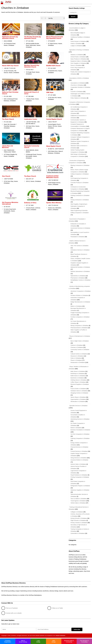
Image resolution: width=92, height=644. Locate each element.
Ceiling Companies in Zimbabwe (80, 174)
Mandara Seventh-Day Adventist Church (32, 66)
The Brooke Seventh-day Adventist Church (33, 38)
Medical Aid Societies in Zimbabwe (80, 267)
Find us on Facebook (10, 608)
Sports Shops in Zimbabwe (78, 397)
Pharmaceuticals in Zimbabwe (79, 328)
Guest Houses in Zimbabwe (78, 41)
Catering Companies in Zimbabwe (80, 438)
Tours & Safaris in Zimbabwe (79, 499)
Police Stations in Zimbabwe (79, 98)
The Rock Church (8, 119)
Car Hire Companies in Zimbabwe (80, 434)
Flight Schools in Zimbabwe (78, 520)
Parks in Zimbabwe (76, 358)
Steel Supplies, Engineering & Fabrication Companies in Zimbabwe (79, 206)
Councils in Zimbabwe (77, 92)
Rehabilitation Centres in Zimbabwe (81, 280)
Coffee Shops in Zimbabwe (78, 382)
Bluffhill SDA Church (53, 66)
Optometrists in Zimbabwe (78, 276)
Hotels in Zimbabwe (76, 44)
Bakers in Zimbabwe (76, 306)
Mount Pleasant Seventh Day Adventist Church (55, 38)
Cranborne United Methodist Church (52, 177)
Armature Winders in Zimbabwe (79, 295)
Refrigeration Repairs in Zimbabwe (80, 486)
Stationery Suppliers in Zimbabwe (80, 490)
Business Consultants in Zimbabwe (80, 430)
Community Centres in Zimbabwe (80, 350)
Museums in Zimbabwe (77, 356)
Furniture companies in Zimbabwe (80, 317)
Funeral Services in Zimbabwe (79, 451)
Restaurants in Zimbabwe (78, 362)
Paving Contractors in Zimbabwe (80, 200)
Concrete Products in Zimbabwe (80, 183)
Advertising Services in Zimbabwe (80, 419)
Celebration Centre (31, 119)
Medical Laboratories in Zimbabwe (80, 271)
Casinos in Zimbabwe (77, 345)
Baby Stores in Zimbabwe (78, 371)
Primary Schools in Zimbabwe (79, 523)
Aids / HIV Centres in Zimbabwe (80, 246)
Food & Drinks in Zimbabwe (78, 389)
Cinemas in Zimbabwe (77, 347)
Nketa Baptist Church (54, 146)
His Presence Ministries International (10, 203)
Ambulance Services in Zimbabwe (80, 250)
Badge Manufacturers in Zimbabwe (80, 302)
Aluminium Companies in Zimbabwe (81, 291)
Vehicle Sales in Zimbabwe (78, 503)
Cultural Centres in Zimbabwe (79, 354)
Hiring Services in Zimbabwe (79, 458)
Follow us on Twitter (55, 608)
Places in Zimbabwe (76, 360)
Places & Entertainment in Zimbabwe (79, 336)
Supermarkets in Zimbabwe (78, 399)
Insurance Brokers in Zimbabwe (79, 460)
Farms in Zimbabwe (76, 65)
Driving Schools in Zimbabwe (79, 518)
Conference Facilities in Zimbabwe (80, 37)
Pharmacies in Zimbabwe (78, 278)
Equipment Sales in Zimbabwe (79, 61)
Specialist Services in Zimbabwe (78, 406)
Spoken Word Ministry (54, 203)
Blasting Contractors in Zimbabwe (80, 165)
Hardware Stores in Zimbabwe (79, 391)
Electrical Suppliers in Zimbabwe (80, 384)
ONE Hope (50, 92)
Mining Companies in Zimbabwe (80, 326)
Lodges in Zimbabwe (76, 46)
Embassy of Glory (30, 203)
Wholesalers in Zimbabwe (78, 402)
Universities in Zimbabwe (78, 533)
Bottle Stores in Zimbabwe (78, 376)
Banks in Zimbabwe (76, 428)
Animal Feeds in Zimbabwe (78, 57)
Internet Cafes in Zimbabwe (78, 464)
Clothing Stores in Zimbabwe (79, 380)
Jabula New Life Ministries (8, 147)
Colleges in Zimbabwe (77, 512)
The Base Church (30, 176)
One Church (6, 176)
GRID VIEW (42, 18)
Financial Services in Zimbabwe (79, 447)
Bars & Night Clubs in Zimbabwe (80, 341)
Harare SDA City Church (10, 66)
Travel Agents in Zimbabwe (78, 501)
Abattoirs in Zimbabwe (77, 55)
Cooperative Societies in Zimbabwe (80, 87)
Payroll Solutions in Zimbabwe (79, 475)
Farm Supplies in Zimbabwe (78, 63)
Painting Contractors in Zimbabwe (80, 195)
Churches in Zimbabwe (77, 85)
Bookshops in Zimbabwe (77, 374)
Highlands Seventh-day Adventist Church (10, 38)
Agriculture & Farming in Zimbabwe (79, 50)
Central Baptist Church (54, 119)
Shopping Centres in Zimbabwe (79, 393)
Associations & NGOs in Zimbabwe (79, 78)
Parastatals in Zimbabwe (77, 237)
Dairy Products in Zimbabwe (78, 59)
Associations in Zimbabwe (78, 83)
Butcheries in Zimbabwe (77, 378)
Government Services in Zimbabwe (80, 228)
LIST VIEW (45, 18)
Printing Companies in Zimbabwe (80, 477)
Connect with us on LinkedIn (12, 613)
